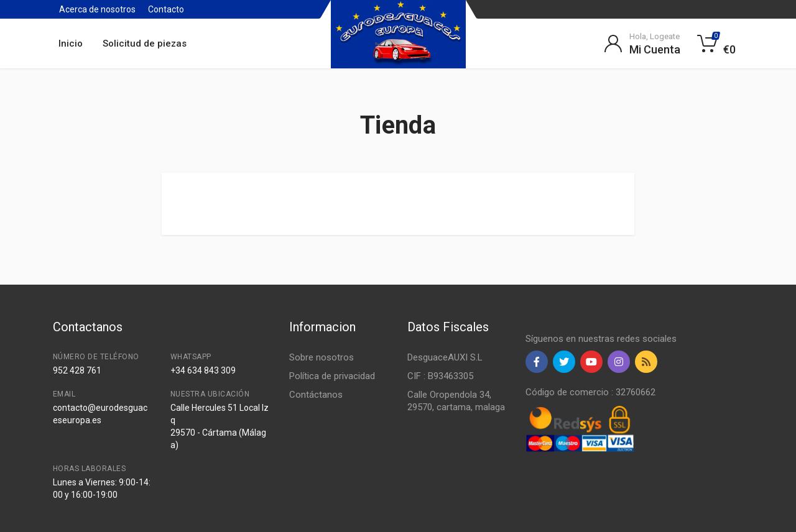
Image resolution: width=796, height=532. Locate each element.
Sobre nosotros (322, 357)
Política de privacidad (332, 376)
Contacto (166, 9)
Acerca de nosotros (97, 9)
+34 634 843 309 (203, 370)
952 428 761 (77, 370)
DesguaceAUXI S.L (445, 357)
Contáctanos (316, 395)
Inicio (71, 44)
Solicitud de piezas (145, 44)
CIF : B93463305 (440, 376)
